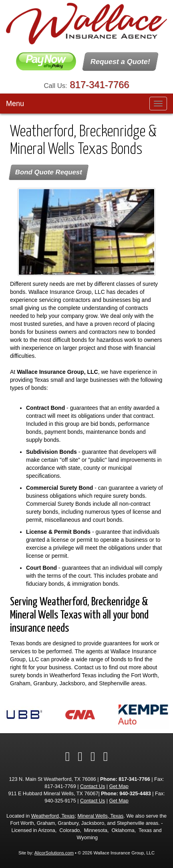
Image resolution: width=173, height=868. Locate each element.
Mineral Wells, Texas (100, 816)
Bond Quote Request (48, 172)
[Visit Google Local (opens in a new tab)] (106, 756)
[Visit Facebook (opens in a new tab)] (68, 756)
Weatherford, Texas (53, 816)
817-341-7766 (99, 85)
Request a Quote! (120, 62)
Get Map (119, 786)
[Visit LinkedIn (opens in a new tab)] (93, 756)
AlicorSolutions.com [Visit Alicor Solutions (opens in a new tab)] (54, 853)
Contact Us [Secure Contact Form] (93, 786)
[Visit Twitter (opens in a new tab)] (80, 756)
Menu (15, 104)
